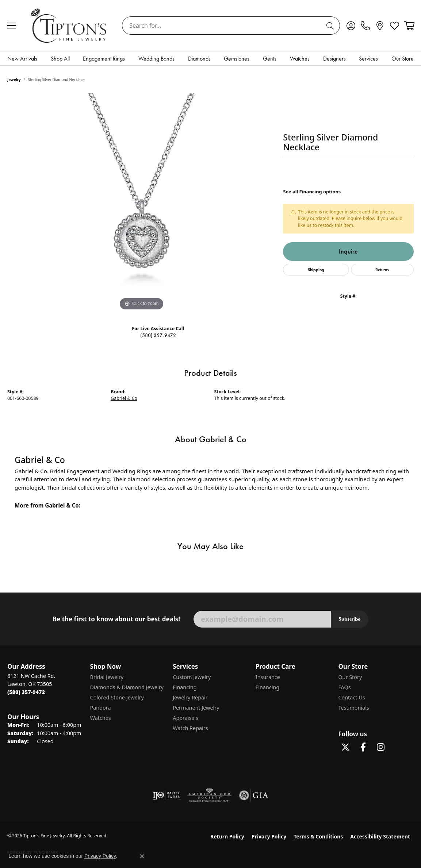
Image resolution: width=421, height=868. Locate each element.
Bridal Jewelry (107, 677)
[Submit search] (331, 26)
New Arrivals (22, 59)
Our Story (350, 677)
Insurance (268, 677)
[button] (351, 26)
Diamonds (199, 59)
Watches (300, 59)
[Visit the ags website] (209, 795)
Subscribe (350, 619)
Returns (382, 269)
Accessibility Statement (380, 836)
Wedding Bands (156, 59)
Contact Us (351, 697)
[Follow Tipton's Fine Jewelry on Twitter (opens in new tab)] (345, 747)
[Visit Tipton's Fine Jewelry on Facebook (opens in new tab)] (363, 747)
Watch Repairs (190, 728)
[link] (365, 26)
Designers (334, 59)
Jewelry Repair (190, 697)
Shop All (60, 59)
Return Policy (227, 836)
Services (368, 59)
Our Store (403, 59)
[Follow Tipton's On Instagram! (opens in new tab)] (380, 747)
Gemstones (237, 59)
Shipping (316, 269)
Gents (270, 59)
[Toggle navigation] (14, 26)
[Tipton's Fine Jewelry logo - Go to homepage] (69, 25)
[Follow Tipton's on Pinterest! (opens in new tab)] (398, 747)
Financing (185, 687)
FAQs (344, 687)
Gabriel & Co (124, 398)
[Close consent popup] (142, 856)
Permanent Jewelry (196, 708)
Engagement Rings (104, 59)
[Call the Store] (26, 692)
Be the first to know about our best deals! (116, 619)
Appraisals (185, 718)
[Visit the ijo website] (166, 795)
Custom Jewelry (192, 677)
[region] (142, 203)
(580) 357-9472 (158, 335)
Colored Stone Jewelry (117, 697)
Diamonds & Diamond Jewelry (127, 687)
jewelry (14, 80)
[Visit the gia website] (254, 795)
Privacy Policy (269, 836)
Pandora (101, 708)
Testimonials (353, 708)
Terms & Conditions (318, 836)
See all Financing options (312, 192)
